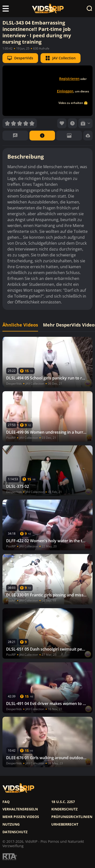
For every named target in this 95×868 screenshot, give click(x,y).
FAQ (6, 802)
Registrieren (69, 79)
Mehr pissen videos (21, 817)
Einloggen (65, 91)
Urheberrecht (65, 824)
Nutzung (11, 824)
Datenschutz (15, 832)
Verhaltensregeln (20, 809)
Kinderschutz (64, 809)
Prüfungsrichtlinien (72, 817)
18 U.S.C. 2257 (63, 802)
